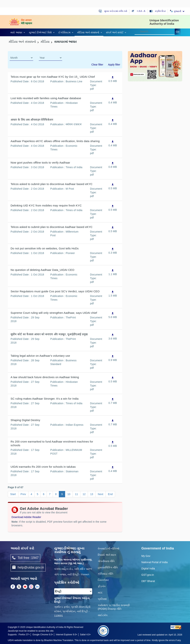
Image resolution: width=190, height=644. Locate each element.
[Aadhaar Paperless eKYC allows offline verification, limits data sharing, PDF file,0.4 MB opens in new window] (113, 143)
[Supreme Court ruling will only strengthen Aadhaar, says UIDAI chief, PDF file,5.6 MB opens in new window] (113, 315)
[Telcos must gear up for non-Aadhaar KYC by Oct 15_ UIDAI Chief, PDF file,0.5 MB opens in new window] (113, 79)
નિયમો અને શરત (107, 555)
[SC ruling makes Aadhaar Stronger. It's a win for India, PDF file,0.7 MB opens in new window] (113, 401)
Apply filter (114, 65)
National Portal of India (155, 562)
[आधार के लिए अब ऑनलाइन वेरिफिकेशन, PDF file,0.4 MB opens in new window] (113, 122)
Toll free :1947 (25, 558)
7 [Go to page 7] (50, 494)
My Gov (146, 556)
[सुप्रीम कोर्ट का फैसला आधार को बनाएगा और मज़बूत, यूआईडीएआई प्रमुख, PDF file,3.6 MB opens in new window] (113, 337)
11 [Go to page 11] (76, 494)
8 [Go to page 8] (56, 494)
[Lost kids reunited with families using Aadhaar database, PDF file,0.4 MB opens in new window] (113, 101)
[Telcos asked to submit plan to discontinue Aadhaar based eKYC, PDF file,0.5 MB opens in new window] (113, 186)
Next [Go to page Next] (101, 494)
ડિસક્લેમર (103, 580)
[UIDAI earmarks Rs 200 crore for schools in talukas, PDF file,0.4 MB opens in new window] (113, 469)
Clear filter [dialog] (97, 65)
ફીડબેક (102, 586)
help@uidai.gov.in (28, 568)
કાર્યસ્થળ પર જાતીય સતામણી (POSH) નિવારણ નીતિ (114, 607)
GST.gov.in (148, 575)
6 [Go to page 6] (44, 494)
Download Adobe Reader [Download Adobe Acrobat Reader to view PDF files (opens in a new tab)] (26, 517)
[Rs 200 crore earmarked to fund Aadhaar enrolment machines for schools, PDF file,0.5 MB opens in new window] (113, 444)
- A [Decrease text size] (144, 11)
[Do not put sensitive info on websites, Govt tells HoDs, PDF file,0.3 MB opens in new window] (113, 251)
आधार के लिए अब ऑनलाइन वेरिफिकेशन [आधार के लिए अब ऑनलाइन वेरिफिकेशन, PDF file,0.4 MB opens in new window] (32, 120)
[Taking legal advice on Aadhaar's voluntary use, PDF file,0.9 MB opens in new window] (113, 358)
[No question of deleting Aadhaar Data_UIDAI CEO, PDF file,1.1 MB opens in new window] (113, 272)
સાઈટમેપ (103, 615)
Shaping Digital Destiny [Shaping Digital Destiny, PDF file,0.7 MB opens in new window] (25, 420)
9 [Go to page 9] (62, 494)
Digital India (148, 569)
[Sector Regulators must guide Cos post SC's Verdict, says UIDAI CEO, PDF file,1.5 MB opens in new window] (113, 294)
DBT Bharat (148, 581)
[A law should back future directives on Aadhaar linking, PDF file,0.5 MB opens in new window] (113, 380)
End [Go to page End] (110, 494)
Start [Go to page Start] (13, 494)
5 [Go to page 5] (37, 494)
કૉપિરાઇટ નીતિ (105, 574)
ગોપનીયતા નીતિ (106, 561)
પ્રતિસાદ (102, 599)
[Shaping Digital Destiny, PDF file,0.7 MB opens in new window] (113, 422)
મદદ (100, 593)
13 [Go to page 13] (92, 494)
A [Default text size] (141, 11)
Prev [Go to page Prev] (23, 494)
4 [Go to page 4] (31, 494)
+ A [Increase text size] (139, 11)
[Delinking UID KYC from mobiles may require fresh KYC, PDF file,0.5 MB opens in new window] (113, 208)
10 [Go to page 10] (69, 494)
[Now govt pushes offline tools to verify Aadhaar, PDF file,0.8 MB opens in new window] (113, 165)
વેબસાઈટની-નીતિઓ (109, 549)
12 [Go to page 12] (84, 494)
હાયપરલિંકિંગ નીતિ (108, 567)
